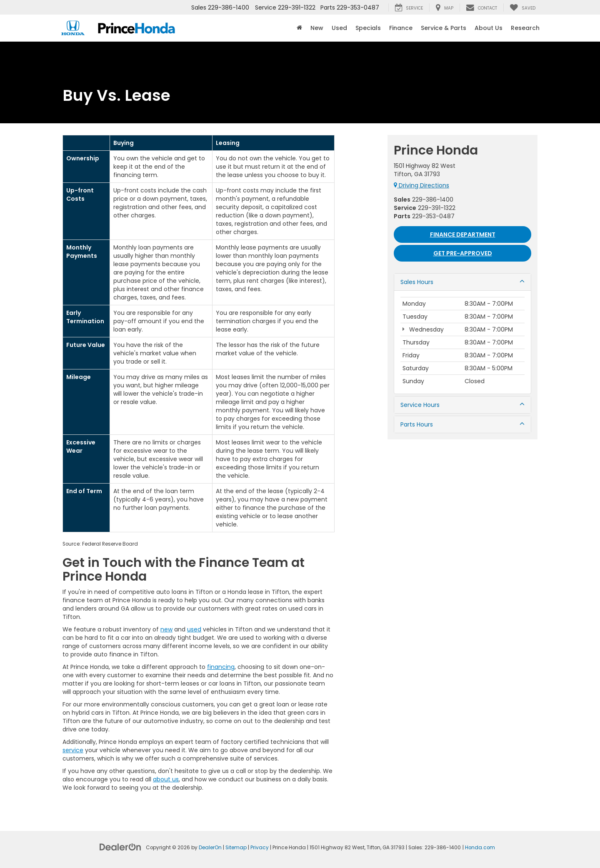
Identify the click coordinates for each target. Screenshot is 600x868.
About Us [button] (489, 28)
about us (166, 779)
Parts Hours (462, 424)
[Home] (299, 28)
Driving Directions (421, 185)
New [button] (317, 28)
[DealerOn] (120, 847)
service (73, 750)
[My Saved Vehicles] (522, 7)
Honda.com (480, 848)
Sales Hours (462, 282)
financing (221, 667)
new (166, 629)
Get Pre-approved (463, 253)
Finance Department (463, 234)
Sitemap (236, 848)
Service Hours (462, 405)
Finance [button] (401, 28)
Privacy (260, 848)
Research (525, 28)
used (194, 629)
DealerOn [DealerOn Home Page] (210, 848)
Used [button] (339, 28)
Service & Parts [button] (444, 28)
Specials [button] (368, 28)
